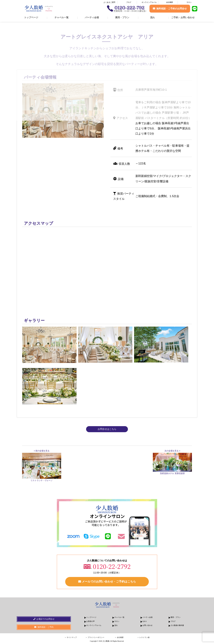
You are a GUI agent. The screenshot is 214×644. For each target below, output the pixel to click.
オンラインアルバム (149, 2)
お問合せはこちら (107, 429)
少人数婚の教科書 (177, 625)
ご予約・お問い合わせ (183, 17)
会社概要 (170, 2)
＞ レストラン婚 (143, 637)
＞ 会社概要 (119, 637)
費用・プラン (122, 17)
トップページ (31, 17)
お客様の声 (90, 621)
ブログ (129, 2)
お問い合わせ (147, 625)
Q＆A (144, 621)
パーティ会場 (92, 17)
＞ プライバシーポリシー (95, 637)
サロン (189, 2)
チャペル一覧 (62, 17)
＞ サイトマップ (71, 637)
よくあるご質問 (109, 2)
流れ (152, 17)
